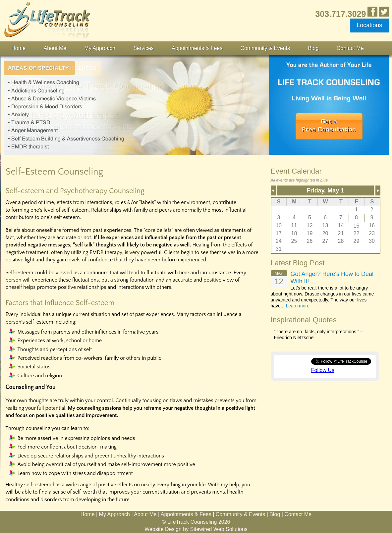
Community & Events (265, 48)
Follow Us (323, 370)
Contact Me (350, 48)
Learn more (298, 306)
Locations (369, 25)
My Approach (100, 48)
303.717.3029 (340, 14)
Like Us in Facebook (372, 12)
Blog (313, 48)
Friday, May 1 (326, 190)
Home (19, 48)
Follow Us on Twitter (384, 12)
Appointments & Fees (197, 48)
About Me (55, 48)
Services (143, 48)
